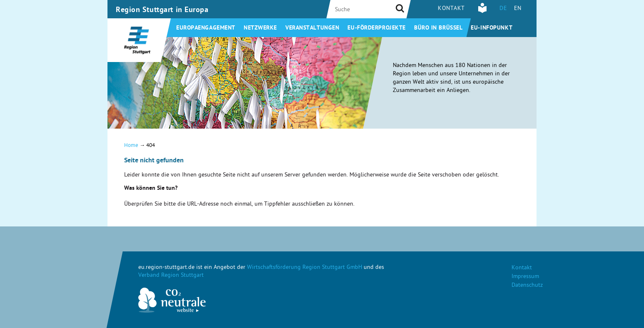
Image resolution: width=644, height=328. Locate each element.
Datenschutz (527, 286)
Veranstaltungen (312, 28)
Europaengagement (206, 28)
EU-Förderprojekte (377, 28)
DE (503, 9)
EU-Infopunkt (492, 28)
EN (518, 9)
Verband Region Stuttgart (171, 276)
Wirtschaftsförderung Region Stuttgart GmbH (305, 268)
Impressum (525, 277)
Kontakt (451, 9)
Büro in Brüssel (438, 28)
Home (131, 146)
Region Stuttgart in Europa (162, 10)
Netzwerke (260, 28)
